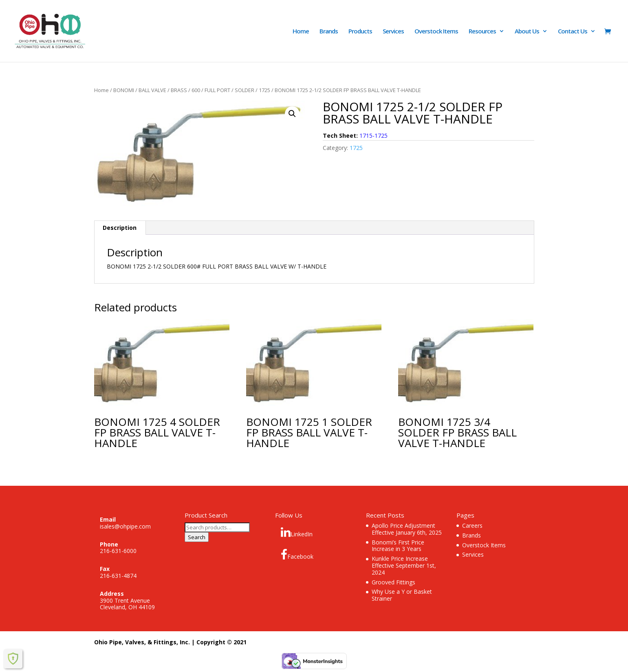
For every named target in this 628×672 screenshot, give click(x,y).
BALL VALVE (152, 90)
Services (393, 32)
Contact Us (573, 32)
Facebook (297, 555)
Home (301, 32)
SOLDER (245, 90)
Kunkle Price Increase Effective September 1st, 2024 (404, 565)
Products (360, 32)
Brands (329, 32)
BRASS (179, 90)
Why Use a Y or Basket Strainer (402, 595)
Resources (482, 32)
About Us (527, 32)
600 (196, 90)
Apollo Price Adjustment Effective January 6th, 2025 (407, 529)
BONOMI (124, 90)
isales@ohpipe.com (125, 526)
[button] (292, 114)
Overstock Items (436, 32)
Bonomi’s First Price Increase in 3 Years (398, 546)
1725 (264, 90)
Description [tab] (120, 228)
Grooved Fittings (393, 582)
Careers (472, 525)
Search (197, 537)
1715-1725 (373, 136)
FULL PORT (217, 90)
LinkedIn (297, 532)
